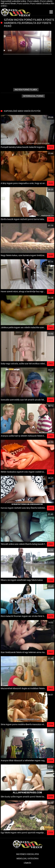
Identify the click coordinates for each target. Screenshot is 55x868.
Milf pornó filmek (9, 3)
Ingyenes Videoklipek (28, 854)
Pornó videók (46, 1)
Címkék (27, 863)
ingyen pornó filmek (26, 90)
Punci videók (33, 1)
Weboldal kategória (27, 859)
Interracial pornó (33, 96)
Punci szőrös (23, 3)
